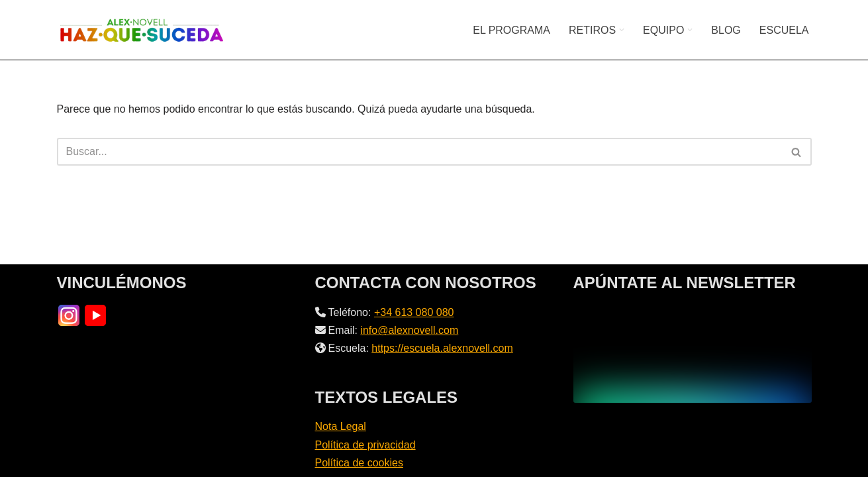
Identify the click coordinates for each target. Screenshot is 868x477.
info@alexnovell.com (409, 330)
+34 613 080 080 (414, 312)
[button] (622, 30)
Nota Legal (341, 426)
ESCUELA (784, 30)
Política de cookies (359, 463)
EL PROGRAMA (511, 30)
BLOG (726, 30)
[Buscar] (419, 152)
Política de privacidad (365, 445)
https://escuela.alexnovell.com (442, 348)
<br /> (693, 353)
